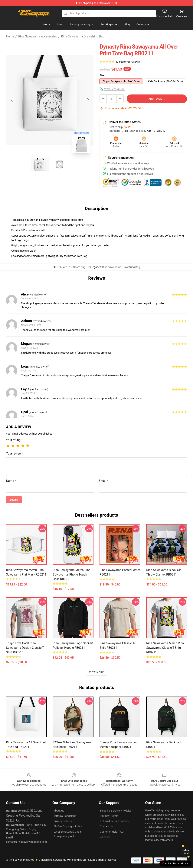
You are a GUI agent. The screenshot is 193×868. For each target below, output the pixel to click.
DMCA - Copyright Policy (68, 826)
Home (10, 36)
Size (102, 75)
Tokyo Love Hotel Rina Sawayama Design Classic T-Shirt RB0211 (25, 648)
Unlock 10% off (186, 852)
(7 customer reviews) (128, 62)
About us (59, 811)
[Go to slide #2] (60, 164)
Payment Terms (109, 816)
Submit (14, 500)
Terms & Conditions (65, 816)
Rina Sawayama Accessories (38, 36)
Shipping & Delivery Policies (116, 811)
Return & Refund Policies (114, 821)
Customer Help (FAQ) (112, 832)
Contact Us (106, 826)
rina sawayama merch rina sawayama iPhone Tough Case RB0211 (72, 574)
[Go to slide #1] (40, 164)
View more (96, 672)
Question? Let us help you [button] (175, 863)
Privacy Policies (63, 821)
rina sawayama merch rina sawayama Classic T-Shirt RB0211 (165, 648)
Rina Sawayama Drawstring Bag (83, 36)
